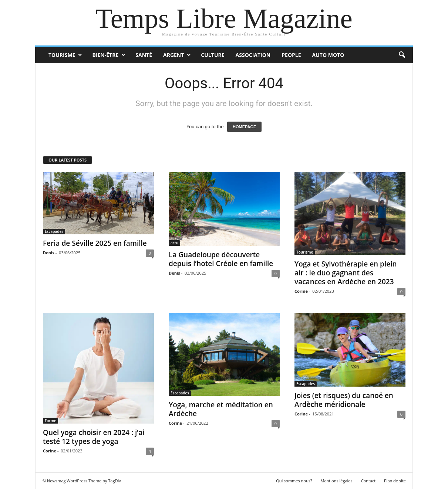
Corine (301, 291)
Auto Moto (328, 55)
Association (253, 55)
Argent (174, 55)
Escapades (54, 231)
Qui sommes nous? (294, 481)
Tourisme (62, 55)
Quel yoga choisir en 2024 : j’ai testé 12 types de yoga (94, 437)
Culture (213, 55)
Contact (368, 481)
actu (174, 243)
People (291, 55)
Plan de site (395, 481)
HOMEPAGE (244, 127)
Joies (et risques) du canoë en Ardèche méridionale (344, 400)
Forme (50, 421)
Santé (144, 55)
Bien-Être (105, 55)
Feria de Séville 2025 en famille (95, 243)
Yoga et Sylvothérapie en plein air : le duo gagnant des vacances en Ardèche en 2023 (346, 273)
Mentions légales (337, 481)
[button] (402, 55)
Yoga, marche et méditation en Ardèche (221, 409)
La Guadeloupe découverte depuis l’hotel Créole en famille (221, 259)
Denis (49, 253)
